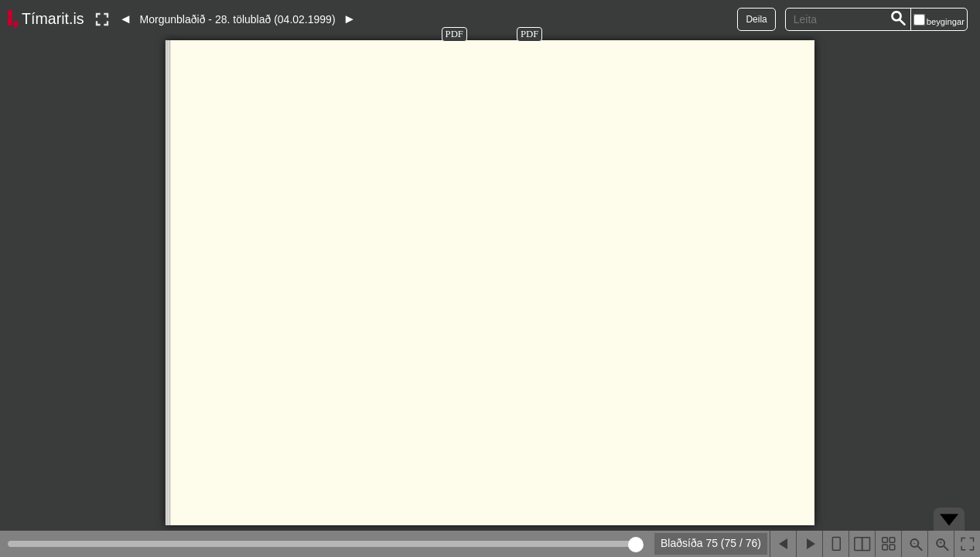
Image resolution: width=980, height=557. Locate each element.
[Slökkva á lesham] (102, 19)
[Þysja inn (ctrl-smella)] (941, 544)
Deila (756, 19)
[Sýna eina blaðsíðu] (835, 544)
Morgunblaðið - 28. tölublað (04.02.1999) (238, 19)
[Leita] (899, 19)
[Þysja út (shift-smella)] (914, 544)
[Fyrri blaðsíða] (783, 544)
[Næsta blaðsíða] (809, 544)
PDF (454, 34)
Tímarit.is (53, 19)
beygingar (946, 22)
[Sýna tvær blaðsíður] (862, 544)
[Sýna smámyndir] (888, 544)
